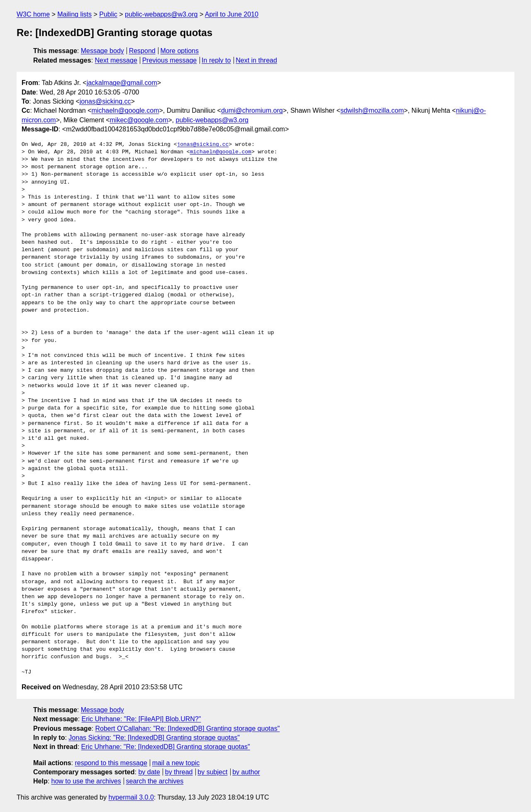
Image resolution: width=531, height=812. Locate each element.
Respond (142, 51)
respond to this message (111, 763)
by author (246, 772)
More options (180, 51)
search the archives (155, 781)
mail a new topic (176, 763)
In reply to (216, 60)
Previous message (170, 60)
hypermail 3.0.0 (131, 797)
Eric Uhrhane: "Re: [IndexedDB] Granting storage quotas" (166, 747)
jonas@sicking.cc (105, 101)
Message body (102, 51)
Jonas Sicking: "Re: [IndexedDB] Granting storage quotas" (154, 738)
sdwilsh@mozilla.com (372, 110)
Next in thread (256, 60)
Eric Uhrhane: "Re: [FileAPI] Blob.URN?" (141, 719)
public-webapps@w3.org (161, 14)
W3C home (33, 14)
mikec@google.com (139, 120)
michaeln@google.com (125, 110)
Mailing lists (74, 14)
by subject (212, 772)
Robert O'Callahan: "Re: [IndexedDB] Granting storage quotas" (187, 728)
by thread (179, 772)
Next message (116, 60)
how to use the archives (86, 781)
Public (108, 14)
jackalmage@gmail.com (122, 83)
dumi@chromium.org (252, 110)
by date (149, 772)
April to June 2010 (232, 14)
